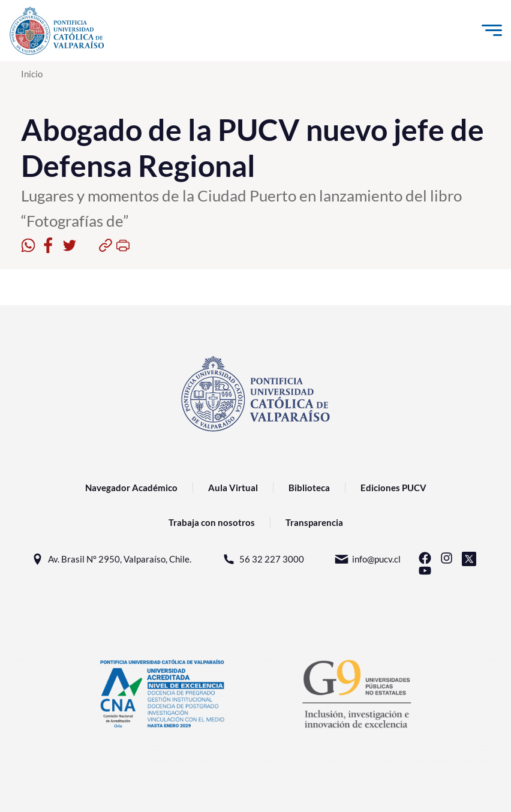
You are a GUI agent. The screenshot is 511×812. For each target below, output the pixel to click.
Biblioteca (309, 488)
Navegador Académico (131, 488)
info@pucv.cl (367, 559)
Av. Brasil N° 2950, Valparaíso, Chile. (111, 559)
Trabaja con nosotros (212, 522)
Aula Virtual (233, 488)
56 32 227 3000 (263, 559)
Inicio (32, 74)
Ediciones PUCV (393, 488)
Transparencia (314, 522)
